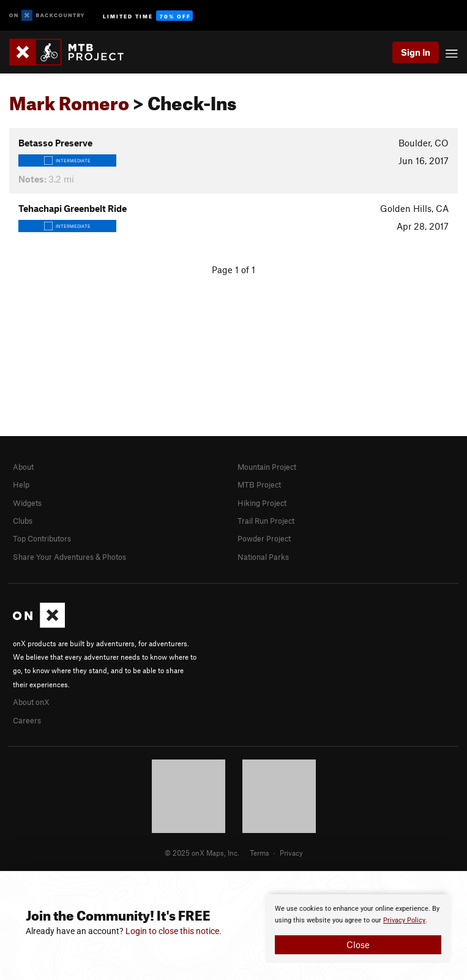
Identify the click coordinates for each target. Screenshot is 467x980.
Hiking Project (262, 503)
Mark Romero (69, 100)
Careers (27, 720)
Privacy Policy (404, 920)
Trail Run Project (266, 521)
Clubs (23, 521)
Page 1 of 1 (234, 269)
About (23, 467)
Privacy (291, 853)
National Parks (263, 557)
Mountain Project (267, 467)
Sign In (416, 52)
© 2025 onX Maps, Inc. (202, 853)
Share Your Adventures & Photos (69, 557)
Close (358, 944)
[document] (358, 929)
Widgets (27, 503)
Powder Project (264, 538)
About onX (31, 702)
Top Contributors (42, 538)
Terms (260, 853)
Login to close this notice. (174, 931)
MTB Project (259, 484)
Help (21, 484)
